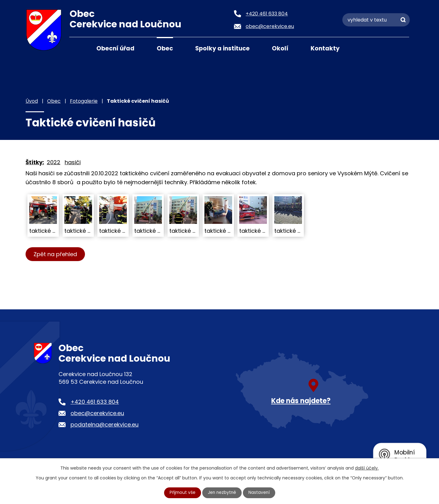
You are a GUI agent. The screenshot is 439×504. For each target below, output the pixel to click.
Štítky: (35, 162)
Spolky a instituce (222, 48)
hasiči (73, 162)
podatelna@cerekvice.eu (105, 425)
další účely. (367, 468)
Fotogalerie (84, 101)
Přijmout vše (182, 493)
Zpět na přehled (56, 254)
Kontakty (325, 48)
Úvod (77, 48)
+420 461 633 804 (95, 402)
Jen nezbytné (222, 493)
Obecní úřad (115, 48)
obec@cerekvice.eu (97, 413)
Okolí (280, 48)
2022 (54, 162)
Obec (165, 48)
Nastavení (260, 493)
